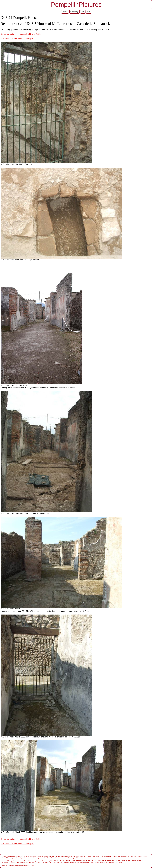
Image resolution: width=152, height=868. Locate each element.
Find (83, 12)
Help (89, 12)
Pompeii (65, 12)
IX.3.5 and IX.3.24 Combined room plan (17, 39)
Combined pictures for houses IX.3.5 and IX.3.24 (21, 34)
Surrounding (75, 12)
